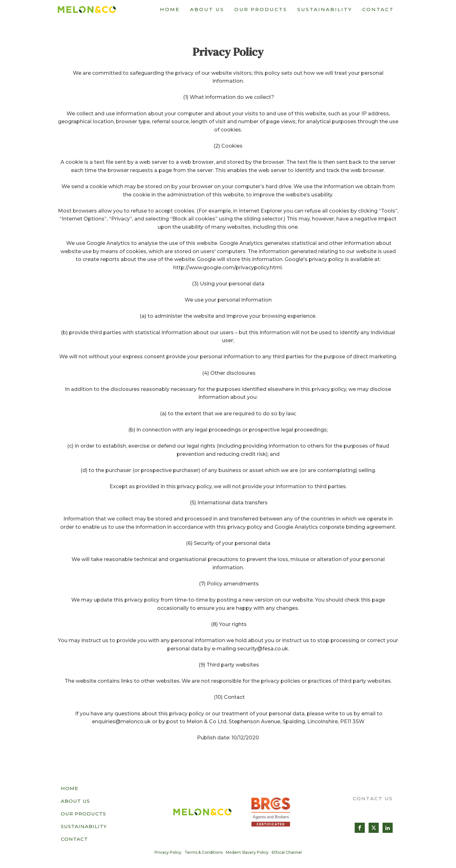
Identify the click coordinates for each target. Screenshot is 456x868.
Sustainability (325, 9)
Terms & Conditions (204, 852)
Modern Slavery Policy (247, 852)
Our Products (261, 9)
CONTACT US (373, 798)
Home (170, 9)
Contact (378, 9)
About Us (207, 9)
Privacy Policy (168, 852)
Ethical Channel (287, 852)
